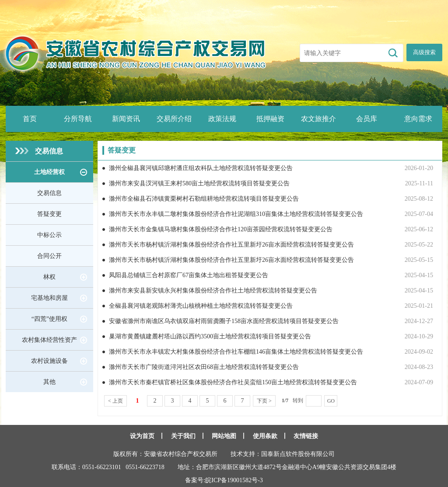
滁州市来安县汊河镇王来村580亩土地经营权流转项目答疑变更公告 (199, 183)
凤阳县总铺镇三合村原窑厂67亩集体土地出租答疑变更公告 (189, 275)
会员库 (367, 119)
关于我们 (183, 436)
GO (331, 401)
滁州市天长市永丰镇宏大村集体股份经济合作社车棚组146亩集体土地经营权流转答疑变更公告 (236, 352)
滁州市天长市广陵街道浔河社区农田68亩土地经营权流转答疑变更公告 (204, 367)
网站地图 (224, 436)
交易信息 (49, 151)
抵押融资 (270, 119)
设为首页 (142, 436)
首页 (30, 119)
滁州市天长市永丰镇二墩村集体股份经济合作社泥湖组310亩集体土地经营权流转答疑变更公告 (236, 214)
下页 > (264, 401)
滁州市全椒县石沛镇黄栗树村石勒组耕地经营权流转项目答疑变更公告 (204, 199)
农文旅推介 (318, 119)
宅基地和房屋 (49, 298)
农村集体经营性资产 (49, 340)
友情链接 (306, 436)
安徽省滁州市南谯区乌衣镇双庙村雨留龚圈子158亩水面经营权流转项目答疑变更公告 (224, 321)
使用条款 (265, 436)
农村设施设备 (49, 361)
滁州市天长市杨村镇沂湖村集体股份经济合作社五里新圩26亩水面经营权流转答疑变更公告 (231, 245)
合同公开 (49, 256)
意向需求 (418, 119)
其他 (49, 382)
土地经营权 (49, 172)
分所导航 (78, 119)
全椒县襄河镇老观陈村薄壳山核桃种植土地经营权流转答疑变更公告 (201, 306)
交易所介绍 (174, 119)
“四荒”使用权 (49, 319)
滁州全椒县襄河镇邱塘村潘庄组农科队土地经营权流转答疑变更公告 (201, 168)
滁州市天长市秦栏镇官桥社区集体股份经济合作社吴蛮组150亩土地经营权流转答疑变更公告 (233, 382)
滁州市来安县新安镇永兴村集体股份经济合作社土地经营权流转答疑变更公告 (213, 290)
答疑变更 (49, 214)
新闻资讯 (126, 119)
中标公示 (49, 235)
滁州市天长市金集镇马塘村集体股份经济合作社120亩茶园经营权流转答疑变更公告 (221, 229)
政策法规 (222, 119)
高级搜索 (424, 52)
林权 (49, 277)
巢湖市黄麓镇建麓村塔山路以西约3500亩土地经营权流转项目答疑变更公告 (210, 336)
